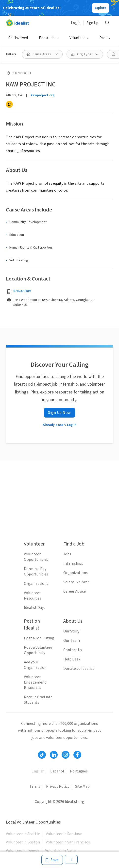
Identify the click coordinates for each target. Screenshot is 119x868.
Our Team (72, 641)
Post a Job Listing (39, 638)
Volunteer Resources (33, 596)
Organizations (36, 584)
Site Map (82, 786)
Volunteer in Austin (61, 851)
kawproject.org (43, 95)
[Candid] (9, 104)
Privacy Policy (58, 786)
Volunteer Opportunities (36, 557)
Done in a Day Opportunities (36, 572)
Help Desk (72, 659)
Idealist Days (35, 608)
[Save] (52, 860)
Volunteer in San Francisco (68, 842)
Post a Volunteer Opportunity (38, 650)
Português (79, 771)
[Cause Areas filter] (42, 54)
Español (57, 771)
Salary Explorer (76, 582)
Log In (76, 23)
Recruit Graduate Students (38, 700)
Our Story (71, 631)
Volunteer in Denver (23, 851)
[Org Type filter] (85, 54)
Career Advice (75, 591)
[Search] (107, 23)
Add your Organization (35, 665)
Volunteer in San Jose (64, 834)
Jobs (67, 554)
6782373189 (22, 291)
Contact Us (73, 650)
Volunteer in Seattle (23, 834)
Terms (35, 786)
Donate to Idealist (79, 669)
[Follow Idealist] (42, 755)
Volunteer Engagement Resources (35, 682)
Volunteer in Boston (23, 842)
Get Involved (18, 38)
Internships (73, 563)
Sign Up (92, 23)
